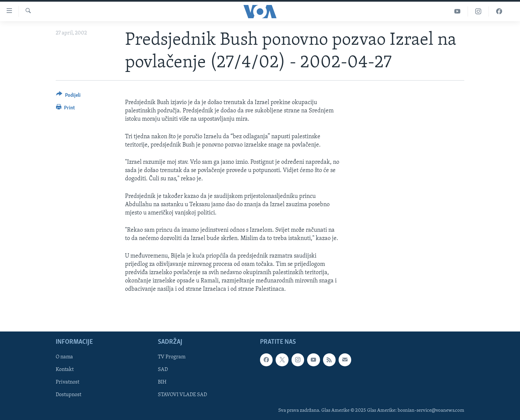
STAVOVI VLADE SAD (182, 395)
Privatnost (67, 383)
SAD (163, 370)
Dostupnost (68, 395)
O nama (64, 357)
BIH (162, 383)
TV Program (172, 357)
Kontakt (65, 370)
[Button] (68, 96)
